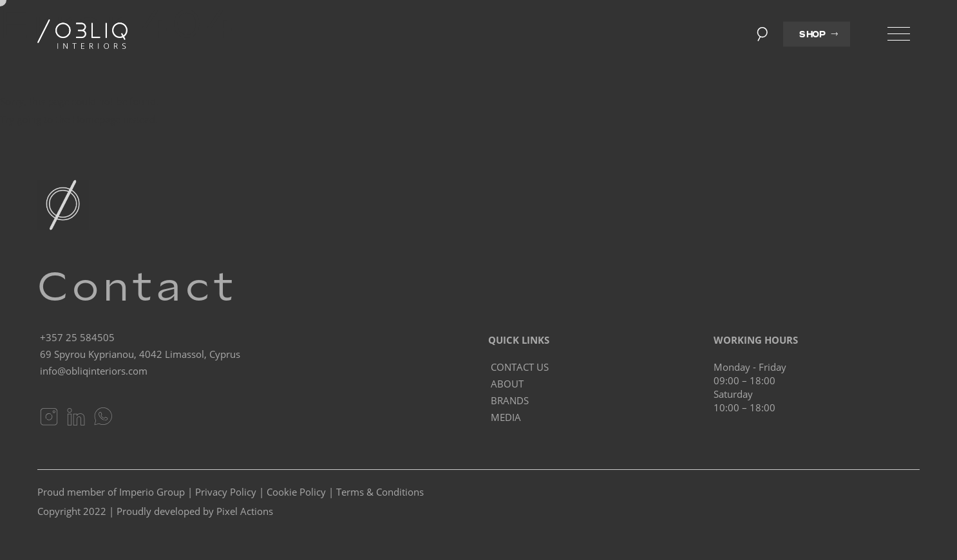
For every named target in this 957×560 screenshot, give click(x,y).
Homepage (96, 119)
